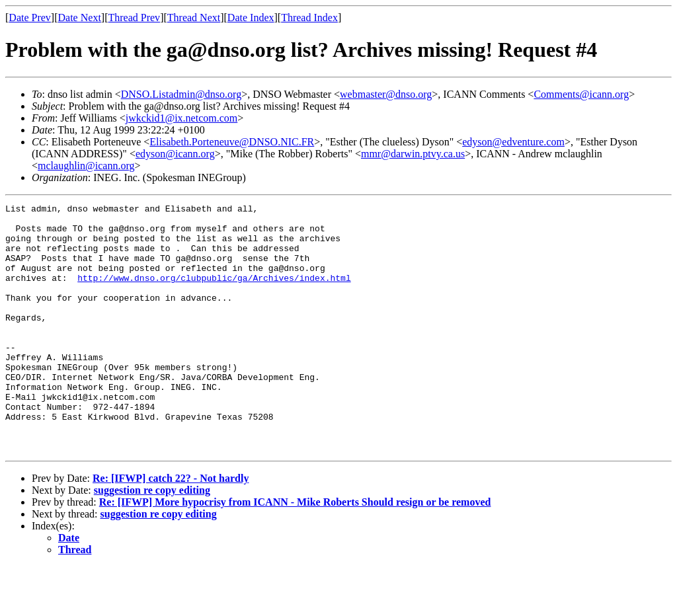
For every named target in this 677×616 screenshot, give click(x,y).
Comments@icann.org (581, 94)
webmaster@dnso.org (386, 94)
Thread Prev (134, 18)
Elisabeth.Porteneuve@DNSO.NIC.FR (232, 142)
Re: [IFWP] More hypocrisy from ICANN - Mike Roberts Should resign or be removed (295, 552)
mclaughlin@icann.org (86, 166)
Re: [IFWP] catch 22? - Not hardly (171, 528)
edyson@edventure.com (513, 142)
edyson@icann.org (175, 154)
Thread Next (194, 18)
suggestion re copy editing (152, 540)
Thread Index (309, 18)
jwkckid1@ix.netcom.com (181, 118)
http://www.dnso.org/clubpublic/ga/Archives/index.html (214, 293)
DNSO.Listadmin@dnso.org (181, 94)
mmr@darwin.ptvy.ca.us (413, 154)
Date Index (251, 18)
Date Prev (30, 18)
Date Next (80, 18)
